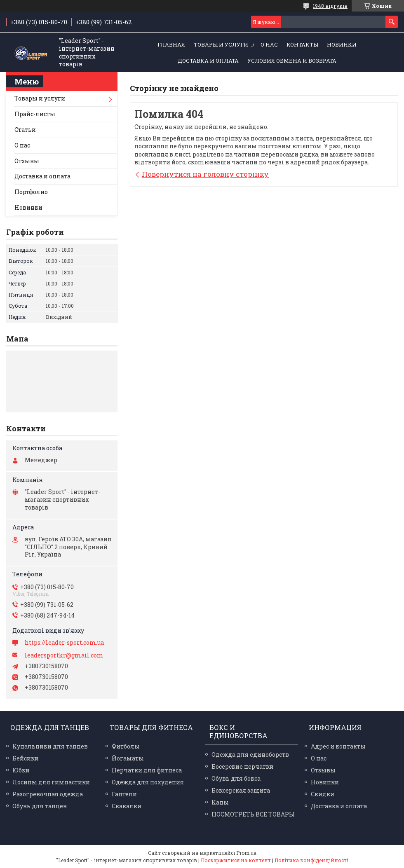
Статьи (25, 130)
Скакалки (127, 806)
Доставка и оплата (208, 61)
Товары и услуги (221, 44)
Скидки (323, 794)
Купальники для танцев (50, 746)
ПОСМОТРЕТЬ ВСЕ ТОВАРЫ (253, 814)
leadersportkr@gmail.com (64, 655)
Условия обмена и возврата (292, 61)
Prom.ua (246, 853)
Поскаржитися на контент (236, 860)
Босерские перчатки (243, 766)
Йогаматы (128, 758)
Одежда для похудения (148, 782)
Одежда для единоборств (250, 755)
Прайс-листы (35, 114)
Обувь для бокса (236, 778)
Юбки (21, 770)
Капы (220, 802)
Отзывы (27, 161)
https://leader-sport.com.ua (64, 643)
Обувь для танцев (40, 806)
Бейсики (26, 758)
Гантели (124, 794)
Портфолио (31, 192)
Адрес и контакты (338, 746)
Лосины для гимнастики (51, 782)
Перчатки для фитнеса (147, 770)
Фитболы (126, 746)
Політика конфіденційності (311, 860)
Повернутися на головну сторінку (205, 174)
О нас (269, 44)
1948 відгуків (330, 6)
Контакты (302, 44)
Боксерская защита (241, 790)
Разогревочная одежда (48, 794)
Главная (171, 44)
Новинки (342, 44)
